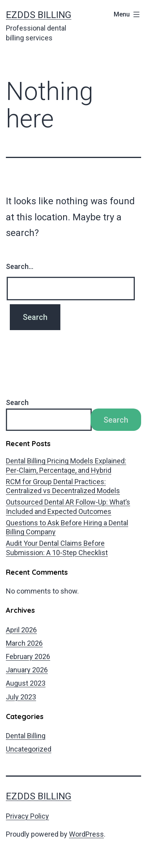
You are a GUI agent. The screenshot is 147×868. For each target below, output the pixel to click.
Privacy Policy (27, 816)
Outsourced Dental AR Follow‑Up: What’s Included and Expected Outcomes (68, 507)
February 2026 (28, 656)
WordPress (86, 834)
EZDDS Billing (39, 15)
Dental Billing (26, 736)
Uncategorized (29, 749)
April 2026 (21, 630)
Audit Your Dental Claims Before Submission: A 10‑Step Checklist (57, 548)
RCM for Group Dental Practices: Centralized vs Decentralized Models (63, 486)
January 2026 (27, 670)
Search (17, 402)
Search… (20, 266)
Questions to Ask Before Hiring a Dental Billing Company (67, 527)
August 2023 (26, 683)
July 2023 (21, 697)
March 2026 (24, 643)
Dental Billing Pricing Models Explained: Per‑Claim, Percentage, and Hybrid (66, 465)
